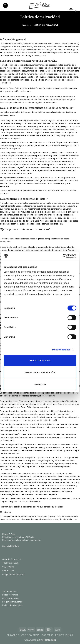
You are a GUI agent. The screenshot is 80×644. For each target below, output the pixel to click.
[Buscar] (76, 11)
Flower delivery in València (23, 635)
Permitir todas (40, 360)
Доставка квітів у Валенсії (57, 635)
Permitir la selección (40, 372)
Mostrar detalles (61, 350)
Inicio (25, 25)
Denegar (40, 384)
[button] (5, 6)
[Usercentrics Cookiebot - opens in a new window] (63, 256)
